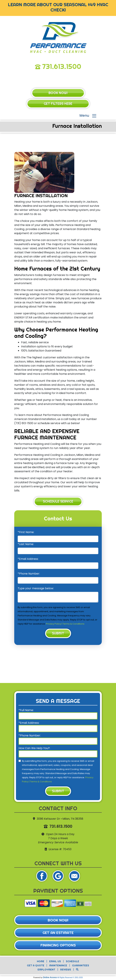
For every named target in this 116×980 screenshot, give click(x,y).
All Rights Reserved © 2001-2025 (70, 978)
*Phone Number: (29, 574)
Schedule (72, 961)
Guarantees (81, 965)
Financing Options (58, 945)
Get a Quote (36, 965)
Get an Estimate (58, 933)
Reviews (66, 970)
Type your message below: (36, 588)
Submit (58, 633)
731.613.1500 (62, 66)
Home (41, 961)
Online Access (50, 977)
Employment (46, 970)
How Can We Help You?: (34, 748)
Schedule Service (58, 501)
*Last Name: (26, 544)
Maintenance (58, 965)
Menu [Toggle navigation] (88, 116)
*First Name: (26, 532)
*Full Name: (26, 710)
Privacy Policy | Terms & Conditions (65, 624)
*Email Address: (28, 559)
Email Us (55, 961)
